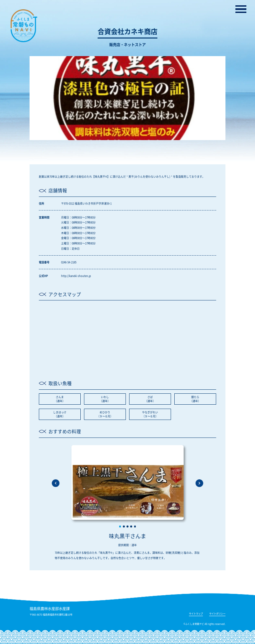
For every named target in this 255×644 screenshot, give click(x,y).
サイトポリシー (217, 614)
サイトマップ (196, 614)
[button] (120, 526)
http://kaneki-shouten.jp (76, 276)
